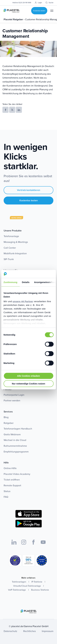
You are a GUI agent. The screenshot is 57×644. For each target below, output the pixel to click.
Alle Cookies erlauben (28, 376)
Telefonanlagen (19, 582)
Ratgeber (9, 423)
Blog (6, 417)
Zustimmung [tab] (10, 282)
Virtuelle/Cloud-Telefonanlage (27, 586)
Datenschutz (10, 631)
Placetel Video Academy (17, 474)
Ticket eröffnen (12, 480)
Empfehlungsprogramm (16, 452)
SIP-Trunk (9, 259)
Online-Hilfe (10, 468)
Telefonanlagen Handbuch (18, 429)
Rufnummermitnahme (15, 446)
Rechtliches (29, 631)
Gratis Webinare (12, 434)
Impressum (48, 631)
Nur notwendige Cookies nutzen (28, 384)
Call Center (10, 248)
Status (7, 491)
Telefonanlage (11, 236)
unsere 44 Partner (23, 301)
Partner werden (12, 400)
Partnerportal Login (14, 395)
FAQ (6, 497)
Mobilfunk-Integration (15, 253)
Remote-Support (12, 485)
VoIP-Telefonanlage (17, 590)
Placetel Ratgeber (14, 19)
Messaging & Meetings (16, 242)
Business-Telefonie (40, 590)
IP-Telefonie (37, 582)
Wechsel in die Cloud (15, 440)
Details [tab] (26, 282)
